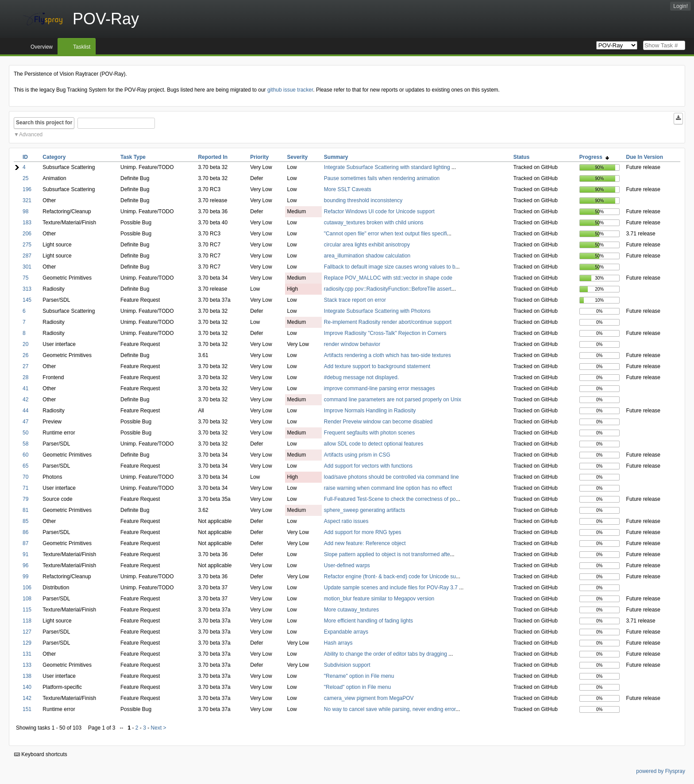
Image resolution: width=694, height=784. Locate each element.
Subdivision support (347, 665)
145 (27, 300)
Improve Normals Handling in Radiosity (370, 411)
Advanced (31, 135)
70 (25, 477)
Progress (594, 157)
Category (54, 157)
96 (25, 565)
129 (27, 643)
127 (27, 632)
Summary (336, 157)
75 (25, 278)
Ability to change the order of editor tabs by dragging (386, 654)
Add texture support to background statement (377, 366)
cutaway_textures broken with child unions (374, 223)
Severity (298, 157)
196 (27, 189)
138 (27, 676)
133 (27, 665)
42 (25, 400)
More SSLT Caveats (348, 189)
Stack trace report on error (355, 300)
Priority (259, 157)
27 (25, 366)
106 (27, 588)
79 (25, 499)
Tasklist (82, 47)
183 (27, 223)
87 (25, 543)
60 (25, 455)
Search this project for (44, 123)
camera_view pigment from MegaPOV (369, 698)
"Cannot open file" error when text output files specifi (386, 234)
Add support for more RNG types (363, 532)
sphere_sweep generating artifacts (364, 510)
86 (25, 532)
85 (25, 521)
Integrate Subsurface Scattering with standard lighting (388, 167)
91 (25, 554)
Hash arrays (338, 643)
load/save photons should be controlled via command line (391, 477)
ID (25, 157)
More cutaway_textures (351, 610)
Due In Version (645, 157)
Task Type (133, 157)
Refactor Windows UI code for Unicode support (379, 211)
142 (27, 698)
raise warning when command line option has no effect (388, 488)
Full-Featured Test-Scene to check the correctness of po (390, 499)
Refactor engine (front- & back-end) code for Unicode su (390, 576)
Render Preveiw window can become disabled (378, 422)
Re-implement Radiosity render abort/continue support (388, 322)
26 (25, 355)
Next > (159, 728)
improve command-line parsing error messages (380, 388)
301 (27, 267)
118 (27, 621)
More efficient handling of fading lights (368, 621)
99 (25, 576)
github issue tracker (290, 90)
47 (25, 422)
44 (25, 411)
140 (27, 687)
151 (27, 709)
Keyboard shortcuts (41, 754)
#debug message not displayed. (361, 377)
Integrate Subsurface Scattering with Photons (377, 311)
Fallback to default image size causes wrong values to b (390, 267)
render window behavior (352, 344)
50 (25, 433)
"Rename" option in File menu (359, 676)
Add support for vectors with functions (368, 466)
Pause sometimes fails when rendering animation (382, 178)
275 (27, 245)
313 (27, 289)
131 (27, 654)
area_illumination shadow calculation (367, 256)
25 (25, 178)
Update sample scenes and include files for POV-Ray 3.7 (392, 588)
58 (25, 444)
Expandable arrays (346, 632)
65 (25, 466)
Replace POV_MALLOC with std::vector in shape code (388, 278)
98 (25, 211)
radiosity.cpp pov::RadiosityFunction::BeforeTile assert (388, 289)
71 (25, 488)
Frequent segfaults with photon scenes (369, 433)
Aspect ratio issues (346, 521)
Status (522, 157)
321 (27, 200)
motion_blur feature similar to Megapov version (379, 599)
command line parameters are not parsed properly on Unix (393, 400)
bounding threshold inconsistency (363, 200)
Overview (42, 47)
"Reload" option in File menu (357, 687)
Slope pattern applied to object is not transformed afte (387, 554)
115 (27, 610)
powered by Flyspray (661, 771)
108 (27, 599)
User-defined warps (347, 565)
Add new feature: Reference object (365, 543)
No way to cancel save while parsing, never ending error (390, 709)
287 (27, 256)
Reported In (213, 157)
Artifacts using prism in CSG (357, 455)
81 (25, 510)
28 (25, 377)
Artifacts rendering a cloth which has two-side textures (387, 355)
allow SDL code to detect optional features (374, 444)
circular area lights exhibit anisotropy (367, 245)
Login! (681, 6)
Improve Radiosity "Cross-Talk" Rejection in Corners (385, 333)
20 (25, 344)
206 (27, 234)
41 (25, 388)
